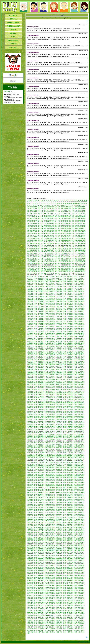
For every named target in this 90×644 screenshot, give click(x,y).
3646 (50, 551)
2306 (64, 411)
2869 (75, 469)
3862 (79, 572)
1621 (75, 340)
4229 (75, 610)
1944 (28, 375)
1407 (54, 318)
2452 (72, 426)
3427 (68, 527)
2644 (72, 446)
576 (76, 242)
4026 (35, 590)
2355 (68, 416)
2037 (75, 383)
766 (79, 257)
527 (56, 238)
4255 (54, 614)
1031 (83, 278)
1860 (72, 365)
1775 (54, 356)
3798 (79, 566)
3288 (28, 514)
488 (64, 235)
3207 (83, 504)
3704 (28, 557)
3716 (72, 557)
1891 (68, 368)
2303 (54, 411)
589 (53, 243)
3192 (28, 504)
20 (58, 200)
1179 (39, 295)
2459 (39, 428)
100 (38, 205)
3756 (43, 562)
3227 (39, 507)
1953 (61, 375)
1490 (64, 326)
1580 (43, 336)
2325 (75, 413)
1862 (79, 365)
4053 (75, 592)
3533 (46, 539)
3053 (46, 489)
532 (70, 238)
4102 (79, 597)
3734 (79, 559)
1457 (61, 323)
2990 (50, 483)
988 (53, 275)
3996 (43, 587)
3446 (79, 529)
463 (53, 233)
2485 (75, 429)
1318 (79, 308)
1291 (39, 307)
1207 (83, 297)
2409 (32, 423)
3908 (72, 577)
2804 (72, 463)
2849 (61, 468)
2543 (54, 436)
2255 (54, 406)
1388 (43, 316)
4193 (61, 607)
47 (52, 202)
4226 (64, 610)
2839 (83, 466)
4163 (68, 604)
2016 (57, 381)
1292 (43, 307)
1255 (83, 302)
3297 (61, 514)
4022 (79, 589)
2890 (35, 473)
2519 (83, 433)
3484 (43, 534)
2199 (83, 399)
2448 (57, 426)
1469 (46, 325)
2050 (64, 385)
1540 (72, 331)
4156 (43, 604)
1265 (61, 303)
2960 (57, 479)
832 (28, 263)
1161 (32, 293)
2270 (50, 408)
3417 (32, 527)
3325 (46, 517)
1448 (28, 323)
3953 (61, 582)
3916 (43, 579)
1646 (50, 343)
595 (70, 243)
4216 (28, 610)
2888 (28, 473)
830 (81, 262)
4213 (75, 609)
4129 (61, 600)
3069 (46, 491)
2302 (50, 411)
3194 (35, 504)
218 (73, 214)
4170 (35, 605)
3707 (39, 557)
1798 (79, 358)
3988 (72, 585)
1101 (46, 287)
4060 (43, 594)
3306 (35, 516)
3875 (68, 574)
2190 (50, 399)
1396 (72, 316)
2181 (75, 398)
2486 (79, 429)
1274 (35, 305)
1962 (35, 376)
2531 (68, 434)
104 (49, 205)
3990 (79, 585)
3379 (68, 522)
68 (33, 204)
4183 (83, 605)
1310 (50, 308)
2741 (75, 456)
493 (79, 235)
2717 (46, 454)
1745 (61, 353)
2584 (28, 441)
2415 (54, 423)
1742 (50, 353)
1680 (57, 346)
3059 (68, 489)
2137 (32, 395)
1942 (79, 373)
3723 (39, 559)
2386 (64, 419)
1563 (39, 335)
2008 (28, 381)
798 (50, 260)
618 (76, 245)
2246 (79, 404)
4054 (79, 592)
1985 (61, 378)
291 (42, 220)
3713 (61, 557)
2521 (32, 434)
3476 (72, 532)
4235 (39, 612)
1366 (79, 313)
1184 (57, 295)
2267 (39, 408)
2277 (75, 408)
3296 (57, 514)
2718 (50, 454)
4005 (75, 587)
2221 (46, 403)
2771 (68, 459)
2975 (54, 481)
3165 (46, 501)
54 (66, 202)
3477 (75, 532)
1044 (72, 280)
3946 (35, 582)
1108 (72, 287)
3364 (72, 521)
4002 (64, 587)
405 (67, 228)
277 (62, 218)
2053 (75, 385)
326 (81, 222)
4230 (79, 610)
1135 (54, 290)
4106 (35, 599)
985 (45, 275)
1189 (75, 295)
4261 (75, 614)
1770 (35, 356)
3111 (83, 494)
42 (42, 202)
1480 (28, 326)
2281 (32, 409)
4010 (35, 589)
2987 (39, 483)
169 (53, 210)
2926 (50, 476)
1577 (32, 336)
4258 (64, 614)
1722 (35, 351)
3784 (28, 566)
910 (70, 268)
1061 (75, 282)
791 (31, 260)
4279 (83, 615)
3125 (75, 496)
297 (59, 220)
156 (76, 209)
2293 (75, 409)
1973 (75, 376)
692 (48, 252)
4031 (54, 590)
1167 (54, 293)
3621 (75, 547)
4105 (32, 599)
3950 (50, 582)
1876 (72, 366)
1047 (83, 280)
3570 (64, 542)
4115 (68, 599)
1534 (50, 331)
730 (36, 255)
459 (42, 233)
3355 (39, 521)
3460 (72, 531)
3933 (46, 581)
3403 (39, 526)
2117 (75, 391)
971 (64, 273)
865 (62, 265)
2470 (79, 428)
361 (62, 225)
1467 (39, 325)
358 (53, 225)
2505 (32, 433)
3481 (32, 534)
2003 (68, 380)
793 (36, 260)
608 (48, 245)
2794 (35, 463)
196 (70, 212)
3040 (57, 488)
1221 (75, 298)
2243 (68, 404)
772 (36, 258)
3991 (83, 585)
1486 (50, 326)
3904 (57, 577)
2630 (79, 444)
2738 (64, 456)
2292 (72, 409)
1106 (64, 287)
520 (36, 238)
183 (34, 212)
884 (56, 267)
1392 (57, 316)
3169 (61, 501)
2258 (64, 406)
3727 (54, 559)
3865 (32, 574)
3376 (57, 522)
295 (53, 220)
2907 (39, 474)
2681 (32, 451)
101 (41, 205)
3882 (35, 576)
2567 (83, 438)
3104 (57, 494)
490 (70, 235)
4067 (68, 594)
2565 (75, 438)
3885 (46, 576)
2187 (39, 399)
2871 (83, 469)
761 (64, 257)
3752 (28, 562)
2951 (83, 478)
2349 (46, 416)
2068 (72, 386)
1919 (54, 371)
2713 (32, 454)
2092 (43, 390)
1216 (57, 298)
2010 (35, 381)
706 (28, 253)
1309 (46, 308)
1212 (43, 298)
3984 (57, 585)
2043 (39, 385)
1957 (75, 375)
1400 (28, 318)
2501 (75, 431)
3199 (54, 504)
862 (53, 265)
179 (81, 210)
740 (64, 255)
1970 (64, 376)
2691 (68, 451)
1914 (35, 371)
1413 (75, 318)
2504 (28, 433)
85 (68, 204)
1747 (68, 353)
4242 (64, 612)
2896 (57, 473)
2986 (35, 483)
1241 (32, 302)
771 (34, 258)
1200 (57, 297)
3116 (43, 496)
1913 (32, 371)
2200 (28, 401)
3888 (57, 576)
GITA (13, 37)
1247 (54, 302)
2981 (75, 481)
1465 (32, 325)
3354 (35, 521)
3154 (64, 499)
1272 (28, 305)
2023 (83, 381)
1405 (46, 318)
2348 (43, 416)
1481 (32, 326)
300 (67, 220)
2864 (57, 469)
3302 (79, 514)
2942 (50, 478)
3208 (28, 506)
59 (76, 202)
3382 (79, 522)
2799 (54, 463)
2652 (43, 448)
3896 (28, 577)
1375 (54, 315)
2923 (39, 476)
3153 (61, 499)
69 (35, 204)
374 (39, 227)
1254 (79, 302)
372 (34, 227)
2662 (79, 448)
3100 (43, 494)
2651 (39, 448)
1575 (83, 335)
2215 (83, 401)
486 (59, 235)
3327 (54, 517)
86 (70, 204)
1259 (39, 303)
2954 (35, 479)
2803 (68, 463)
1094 (79, 285)
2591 (54, 441)
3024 (57, 486)
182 (31, 212)
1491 (68, 326)
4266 (35, 615)
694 (53, 252)
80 (58, 204)
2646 (79, 446)
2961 (61, 479)
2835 (68, 466)
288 (34, 220)
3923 (68, 579)
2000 (57, 380)
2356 (72, 416)
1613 (46, 340)
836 (39, 263)
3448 (28, 531)
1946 (35, 375)
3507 (68, 536)
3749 (75, 561)
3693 (46, 556)
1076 (72, 283)
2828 (43, 466)
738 (59, 255)
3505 (61, 536)
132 (67, 207)
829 (79, 262)
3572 (72, 542)
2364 (43, 418)
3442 (64, 529)
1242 (35, 302)
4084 (72, 595)
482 (48, 235)
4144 (57, 602)
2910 (50, 474)
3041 (61, 488)
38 (33, 202)
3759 (54, 562)
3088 (57, 492)
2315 (39, 413)
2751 (54, 458)
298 (62, 220)
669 (42, 250)
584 (39, 243)
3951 (54, 582)
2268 (43, 408)
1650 (64, 343)
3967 (54, 584)
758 (56, 257)
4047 (54, 592)
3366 (79, 521)
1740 (43, 353)
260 (73, 217)
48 (54, 202)
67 (31, 204)
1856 (57, 365)
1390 (50, 316)
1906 (64, 370)
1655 (83, 343)
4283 (39, 617)
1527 (83, 330)
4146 (64, 602)
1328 (57, 310)
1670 (79, 345)
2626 (64, 444)
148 (53, 209)
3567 (54, 542)
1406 (50, 318)
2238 (50, 404)
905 (56, 268)
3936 (57, 581)
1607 (83, 338)
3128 (28, 497)
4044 (43, 592)
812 (31, 262)
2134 (79, 393)
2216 (28, 403)
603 (34, 245)
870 (76, 265)
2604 (43, 443)
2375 (83, 418)
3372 (43, 522)
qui (71, 18)
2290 (64, 409)
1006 (50, 277)
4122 (35, 600)
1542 (79, 331)
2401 (61, 421)
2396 (43, 421)
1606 (79, 338)
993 (67, 275)
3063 (83, 489)
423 (59, 230)
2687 (54, 451)
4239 (54, 612)
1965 (46, 376)
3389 (46, 524)
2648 (28, 448)
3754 (35, 562)
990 (59, 275)
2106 (35, 391)
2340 (72, 414)
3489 (61, 534)
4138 (35, 602)
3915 (39, 579)
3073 (61, 491)
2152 (28, 396)
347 (81, 223)
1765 (75, 355)
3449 (32, 531)
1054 (50, 282)
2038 (79, 383)
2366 (50, 418)
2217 (32, 403)
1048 (28, 282)
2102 (79, 390)
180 (84, 210)
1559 (83, 333)
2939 (39, 478)
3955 (68, 582)
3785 (32, 566)
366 (76, 225)
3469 (46, 532)
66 (29, 204)
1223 (83, 298)
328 (28, 223)
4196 (72, 607)
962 (39, 273)
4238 (50, 612)
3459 (68, 531)
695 (56, 252)
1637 (75, 341)
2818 (64, 464)
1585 (61, 336)
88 (74, 204)
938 (31, 272)
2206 (50, 401)
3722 (35, 559)
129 (59, 207)
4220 (43, 610)
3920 (57, 579)
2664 (28, 449)
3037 (46, 488)
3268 (72, 511)
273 (50, 218)
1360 (57, 313)
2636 (43, 446)
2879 (54, 471)
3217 (61, 506)
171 (59, 210)
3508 (72, 536)
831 (84, 262)
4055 (83, 592)
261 (76, 217)
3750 (79, 561)
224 (31, 215)
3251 (68, 509)
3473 (61, 532)
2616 (28, 444)
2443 (39, 426)
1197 (46, 297)
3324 (43, 517)
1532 (43, 331)
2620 (43, 444)
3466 (35, 532)
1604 (72, 338)
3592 (28, 546)
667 (36, 250)
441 (50, 232)
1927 (83, 371)
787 (79, 258)
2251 (39, 406)
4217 (32, 610)
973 (70, 273)
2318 (50, 413)
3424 (57, 527)
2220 (43, 403)
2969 (32, 481)
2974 (50, 481)
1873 (61, 366)
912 (76, 268)
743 (73, 255)
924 (50, 270)
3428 (72, 527)
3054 (50, 489)
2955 (39, 479)
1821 (46, 361)
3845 (75, 571)
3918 (50, 579)
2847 (54, 468)
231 (50, 215)
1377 (61, 315)
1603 (68, 338)
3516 (43, 537)
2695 (83, 451)
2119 (83, 391)
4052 (72, 592)
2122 (35, 393)
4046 (50, 592)
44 (46, 202)
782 (64, 258)
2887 (83, 471)
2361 (32, 418)
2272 (57, 408)
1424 (57, 320)
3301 (75, 514)
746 (81, 255)
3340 (43, 519)
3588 (72, 544)
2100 (72, 390)
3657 (32, 552)
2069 (75, 386)
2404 (72, 421)
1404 (43, 318)
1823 (54, 361)
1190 (79, 295)
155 (73, 209)
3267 (68, 511)
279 (67, 218)
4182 (79, 605)
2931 (68, 476)
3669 (75, 552)
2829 (46, 466)
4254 (50, 614)
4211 (68, 609)
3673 (32, 554)
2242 (64, 404)
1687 (83, 346)
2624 (57, 444)
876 (34, 267)
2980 (72, 481)
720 (67, 253)
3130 (35, 497)
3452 (43, 531)
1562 (35, 335)
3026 (64, 486)
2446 (50, 426)
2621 (46, 444)
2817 (61, 464)
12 (42, 200)
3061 (75, 489)
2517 (75, 433)
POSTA (13, 30)
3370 (35, 522)
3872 (57, 574)
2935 (83, 476)
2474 (35, 429)
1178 (35, 295)
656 (64, 248)
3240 (28, 509)
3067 (39, 491)
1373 (46, 315)
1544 (28, 333)
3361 (61, 521)
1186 (64, 295)
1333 (75, 310)
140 (31, 209)
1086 (50, 285)
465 (59, 233)
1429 (75, 320)
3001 (32, 484)
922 (45, 270)
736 (53, 255)
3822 (50, 569)
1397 (75, 316)
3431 (83, 527)
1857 (61, 365)
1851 (39, 365)
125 (48, 207)
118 (28, 207)
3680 (57, 554)
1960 (28, 376)
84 (66, 204)
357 (50, 225)
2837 (75, 466)
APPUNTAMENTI (13, 22)
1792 (57, 358)
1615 (54, 340)
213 (59, 214)
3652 (72, 551)
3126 (79, 496)
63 (84, 202)
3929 (32, 581)
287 (31, 220)
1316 (72, 308)
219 (76, 214)
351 (34, 225)
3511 (83, 536)
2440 (28, 426)
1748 (72, 353)
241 (79, 215)
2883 (68, 471)
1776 (57, 356)
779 (56, 258)
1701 (75, 348)
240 (76, 215)
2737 (61, 456)
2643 (68, 446)
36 (29, 202)
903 (50, 268)
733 (45, 255)
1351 (83, 311)
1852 (43, 365)
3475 (68, 532)
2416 (57, 423)
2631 (83, 444)
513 (76, 237)
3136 (57, 497)
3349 (75, 519)
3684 (72, 554)
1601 (61, 338)
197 (73, 212)
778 (53, 258)
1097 (32, 287)
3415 (83, 526)
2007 (83, 380)
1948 (43, 375)
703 (79, 252)
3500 (43, 536)
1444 (72, 321)
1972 (72, 376)
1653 (75, 343)
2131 (68, 393)
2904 (28, 474)
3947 (39, 582)
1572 (72, 335)
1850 (35, 365)
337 (53, 223)
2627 (68, 444)
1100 (43, 287)
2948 (72, 478)
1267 (68, 303)
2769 (61, 459)
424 (62, 230)
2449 (61, 426)
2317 (46, 413)
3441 (61, 529)
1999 (54, 380)
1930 (35, 373)
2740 (72, 456)
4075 (39, 595)
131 (64, 207)
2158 (50, 396)
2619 (39, 444)
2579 (68, 439)
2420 (72, 423)
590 (56, 243)
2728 (28, 456)
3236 (72, 507)
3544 (28, 541)
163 (36, 210)
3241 (32, 509)
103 (46, 205)
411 (84, 228)
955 (79, 272)
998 (81, 275)
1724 (43, 351)
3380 (72, 522)
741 (67, 255)
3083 (39, 492)
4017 (61, 589)
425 (64, 230)
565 (45, 242)
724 (79, 253)
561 (34, 242)
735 (50, 255)
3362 (64, 521)
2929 (61, 476)
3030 (79, 486)
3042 (64, 488)
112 (72, 205)
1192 (28, 297)
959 (31, 273)
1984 (57, 378)
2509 (46, 433)
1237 (75, 300)
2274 (64, 408)
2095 (54, 390)
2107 (39, 391)
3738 (35, 561)
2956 (43, 479)
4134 (79, 600)
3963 (39, 584)
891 (76, 267)
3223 (83, 506)
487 (62, 235)
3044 (72, 488)
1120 (57, 288)
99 (35, 205)
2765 (46, 459)
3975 (83, 584)
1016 (28, 278)
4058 (35, 594)
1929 (32, 373)
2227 (68, 403)
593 (64, 243)
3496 (28, 536)
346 (79, 223)
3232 (57, 507)
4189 (46, 607)
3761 (61, 562)
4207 (54, 609)
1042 (64, 280)
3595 (39, 546)
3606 (79, 546)
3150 (50, 499)
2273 (61, 408)
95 (27, 205)
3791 (54, 566)
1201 (61, 297)
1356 (43, 313)
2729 (32, 456)
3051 (39, 489)
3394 (64, 524)
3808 (57, 567)
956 (81, 272)
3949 (46, 582)
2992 (57, 483)
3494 (79, 534)
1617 (61, 340)
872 (81, 265)
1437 (46, 321)
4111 (54, 599)
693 (50, 252)
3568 (57, 542)
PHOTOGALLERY (13, 26)
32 (83, 200)
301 (70, 220)
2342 (79, 414)
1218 (64, 298)
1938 (64, 373)
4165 (75, 604)
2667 (39, 449)
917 (31, 270)
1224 (28, 300)
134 (73, 207)
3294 (50, 514)
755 (48, 257)
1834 (35, 363)
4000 (57, 587)
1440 (57, 321)
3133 (46, 497)
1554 (64, 333)
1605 (75, 338)
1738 (35, 353)
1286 (79, 305)
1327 (54, 310)
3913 (32, 579)
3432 (28, 529)
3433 (32, 529)
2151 (83, 395)
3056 (57, 489)
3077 (75, 491)
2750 (50, 458)
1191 (83, 295)
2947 (68, 478)
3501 (46, 536)
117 (86, 205)
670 (45, 250)
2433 (61, 424)
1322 (35, 310)
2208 (57, 401)
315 (50, 222)
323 (73, 222)
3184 (57, 502)
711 (42, 253)
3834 (35, 571)
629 (48, 247)
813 (34, 262)
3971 (68, 584)
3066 (35, 491)
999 (84, 275)
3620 (72, 547)
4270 (50, 615)
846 (67, 263)
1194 (35, 297)
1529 (32, 331)
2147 (68, 395)
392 (31, 228)
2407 (83, 421)
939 (34, 272)
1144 (28, 292)
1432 (28, 321)
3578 (35, 544)
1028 (72, 278)
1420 (43, 320)
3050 (35, 489)
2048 (57, 385)
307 (28, 222)
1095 (83, 285)
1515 (39, 330)
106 (55, 205)
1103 (54, 287)
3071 (54, 491)
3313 (61, 516)
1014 (79, 277)
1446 (79, 321)
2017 (61, 381)
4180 (72, 605)
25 (69, 200)
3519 (54, 537)
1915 (39, 371)
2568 (28, 439)
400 (53, 228)
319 (62, 222)
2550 (79, 436)
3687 (83, 554)
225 (34, 215)
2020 (72, 381)
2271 (54, 408)
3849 (32, 572)
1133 (46, 290)
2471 (83, 428)
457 (36, 233)
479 (39, 235)
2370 (64, 418)
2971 (39, 481)
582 (34, 243)
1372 (43, 315)
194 (64, 212)
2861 (46, 469)
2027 (39, 383)
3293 (46, 514)
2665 (32, 449)
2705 (61, 453)
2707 (68, 453)
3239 (83, 507)
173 (64, 210)
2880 (57, 471)
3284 (72, 512)
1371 (39, 315)
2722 (64, 454)
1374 (50, 315)
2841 (32, 468)
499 (36, 237)
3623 (83, 547)
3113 (32, 496)
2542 (50, 436)
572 (64, 242)
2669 (46, 449)
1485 (46, 326)
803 (64, 260)
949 (62, 272)
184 (36, 212)
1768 (28, 356)
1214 (50, 298)
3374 (50, 522)
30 (79, 200)
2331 (39, 414)
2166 (79, 396)
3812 (72, 567)
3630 (50, 549)
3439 (54, 529)
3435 (39, 529)
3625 (32, 549)
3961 (32, 584)
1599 (54, 338)
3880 (28, 576)
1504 (57, 328)
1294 (50, 307)
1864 (28, 366)
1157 (75, 292)
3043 (68, 488)
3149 (46, 499)
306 (84, 220)
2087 (83, 388)
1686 (79, 346)
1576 (28, 336)
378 (50, 227)
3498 (35, 536)
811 (28, 262)
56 (70, 202)
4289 (61, 617)
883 (53, 267)
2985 (32, 483)
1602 (64, 338)
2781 (46, 461)
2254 (50, 406)
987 (50, 275)
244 (28, 217)
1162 (35, 293)
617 (73, 245)
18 (54, 200)
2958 (50, 479)
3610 (35, 547)
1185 (61, 295)
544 (45, 240)
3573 (75, 542)
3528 (28, 539)
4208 (57, 609)
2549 (75, 436)
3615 (54, 547)
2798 (50, 463)
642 (84, 247)
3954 (64, 582)
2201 (32, 401)
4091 (39, 597)
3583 (54, 544)
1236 (72, 300)
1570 (64, 335)
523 (45, 238)
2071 (83, 386)
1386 (35, 316)
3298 (64, 514)
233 (56, 215)
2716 (43, 454)
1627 (39, 341)
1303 (83, 307)
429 (76, 230)
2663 (83, 448)
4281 (32, 617)
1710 (50, 350)
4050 (64, 592)
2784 (57, 461)
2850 (64, 468)
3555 (68, 541)
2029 (46, 383)
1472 (57, 325)
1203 (68, 297)
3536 (57, 539)
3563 (39, 542)
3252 (72, 509)
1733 (75, 351)
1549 (46, 333)
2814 (50, 464)
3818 (35, 569)
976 (79, 273)
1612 (43, 340)
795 (42, 260)
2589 (46, 441)
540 (34, 240)
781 (62, 258)
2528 (57, 434)
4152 (28, 604)
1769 (32, 356)
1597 (46, 338)
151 (62, 209)
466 (62, 233)
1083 (39, 285)
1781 (75, 356)
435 (34, 232)
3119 (54, 496)
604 (36, 245)
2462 (50, 428)
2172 (43, 398)
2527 (54, 434)
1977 (32, 378)
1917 (46, 371)
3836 (43, 571)
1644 (43, 343)
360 (59, 225)
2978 (64, 481)
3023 (54, 486)
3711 (54, 557)
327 (84, 222)
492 (76, 235)
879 (42, 267)
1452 (43, 323)
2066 (64, 386)
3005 (46, 484)
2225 (61, 403)
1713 (61, 350)
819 (50, 262)
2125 (46, 393)
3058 (64, 489)
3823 (54, 569)
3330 (64, 517)
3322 (35, 517)
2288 (57, 409)
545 (48, 240)
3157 (75, 499)
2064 (57, 386)
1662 (50, 345)
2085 (75, 388)
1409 (61, 318)
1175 (83, 293)
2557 (46, 438)
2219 (39, 403)
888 (67, 267)
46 (50, 202)
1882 (35, 368)
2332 (43, 414)
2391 (83, 419)
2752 (57, 458)
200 (81, 212)
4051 (68, 592)
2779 (39, 461)
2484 (72, 429)
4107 (39, 599)
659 (73, 248)
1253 (75, 302)
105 (52, 205)
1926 (79, 371)
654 (59, 248)
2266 (35, 408)
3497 (32, 536)
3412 (72, 526)
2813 (46, 464)
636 (67, 247)
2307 (68, 411)
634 (62, 247)
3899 (39, 577)
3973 (75, 584)
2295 (83, 409)
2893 (46, 473)
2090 (35, 390)
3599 (54, 546)
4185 (32, 607)
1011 (68, 277)
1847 (83, 363)
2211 (68, 401)
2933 (75, 476)
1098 (35, 287)
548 (56, 240)
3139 (68, 497)
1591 (83, 336)
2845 (46, 468)
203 (31, 214)
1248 (57, 302)
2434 (64, 424)
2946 (64, 478)
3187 (68, 502)
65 (27, 204)
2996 (72, 483)
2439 (83, 424)
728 (31, 255)
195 (67, 212)
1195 (39, 297)
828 (76, 262)
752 (39, 257)
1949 (46, 375)
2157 (46, 396)
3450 (35, 531)
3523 (68, 537)
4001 (61, 587)
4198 (79, 607)
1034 (35, 280)
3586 (64, 544)
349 (28, 225)
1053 (46, 282)
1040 (57, 280)
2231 (83, 403)
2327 (83, 413)
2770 (64, 459)
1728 (57, 351)
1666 (64, 345)
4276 (72, 615)
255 (59, 217)
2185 (32, 399)
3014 (79, 484)
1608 (28, 340)
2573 (46, 439)
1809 (61, 360)
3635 (68, 549)
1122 (64, 288)
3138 (64, 497)
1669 (75, 345)
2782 (50, 461)
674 (56, 250)
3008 (57, 484)
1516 (43, 330)
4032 (57, 590)
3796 (72, 566)
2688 (57, 451)
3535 (54, 539)
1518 (50, 330)
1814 (79, 360)
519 (34, 238)
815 (39, 262)
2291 (68, 409)
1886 (50, 368)
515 (81, 237)
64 (86, 202)
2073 (32, 388)
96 (29, 205)
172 (62, 210)
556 (79, 240)
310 (36, 222)
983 (39, 275)
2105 (32, 391)
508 (62, 237)
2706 (64, 453)
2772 (72, 459)
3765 (75, 562)
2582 (79, 439)
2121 (32, 393)
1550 (50, 333)
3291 (39, 514)
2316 (43, 413)
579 (84, 242)
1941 (75, 373)
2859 (39, 469)
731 (39, 255)
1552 (57, 333)
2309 (75, 411)
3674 (35, 554)
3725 (46, 559)
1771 (39, 356)
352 (36, 225)
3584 (57, 544)
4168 (28, 605)
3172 (72, 501)
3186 (64, 502)
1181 (46, 295)
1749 (75, 353)
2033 (61, 383)
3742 (50, 561)
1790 (50, 358)
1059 (68, 282)
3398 (79, 524)
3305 (32, 516)
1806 (50, 360)
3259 (39, 511)
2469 (75, 428)
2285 (46, 409)
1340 (43, 311)
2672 (57, 449)
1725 (46, 351)
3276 (43, 512)
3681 (61, 554)
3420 (43, 527)
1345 (61, 311)
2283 (39, 409)
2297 (32, 411)
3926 (79, 579)
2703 (54, 453)
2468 (72, 428)
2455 (83, 426)
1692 (43, 348)
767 (81, 257)
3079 (83, 491)
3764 (72, 562)
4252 (43, 614)
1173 (75, 293)
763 (70, 257)
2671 (54, 449)
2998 (79, 483)
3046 (79, 488)
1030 (79, 278)
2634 (35, 446)
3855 (54, 572)
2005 (75, 380)
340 (62, 223)
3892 (72, 576)
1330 (64, 310)
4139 (39, 602)
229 (45, 215)
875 (31, 267)
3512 (28, 537)
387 (76, 227)
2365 (46, 418)
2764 (43, 459)
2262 (79, 406)
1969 (61, 376)
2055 (83, 385)
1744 (57, 353)
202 (28, 214)
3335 (83, 517)
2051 (68, 385)
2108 (43, 391)
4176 (57, 605)
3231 (54, 507)
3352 (28, 521)
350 (31, 225)
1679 (54, 346)
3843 (68, 571)
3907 (68, 577)
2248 (28, 406)
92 (82, 204)
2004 (72, 380)
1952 (57, 375)
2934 (79, 476)
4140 (43, 602)
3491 (68, 534)
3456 (57, 531)
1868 (43, 366)
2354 (64, 416)
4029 (46, 590)
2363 (39, 418)
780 (59, 258)
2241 (61, 404)
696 (59, 252)
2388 (72, 419)
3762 (64, 562)
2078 (50, 388)
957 (84, 272)
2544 (57, 436)
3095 (83, 492)
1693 (46, 348)
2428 (43, 424)
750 (34, 257)
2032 (57, 383)
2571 (39, 439)
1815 (83, 360)
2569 (32, 439)
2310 (79, 411)
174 (67, 210)
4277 (75, 615)
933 (76, 270)
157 (79, 209)
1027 (68, 278)
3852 (43, 572)
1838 (50, 363)
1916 (43, 371)
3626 (35, 549)
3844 (72, 571)
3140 (72, 497)
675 (59, 250)
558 (84, 240)
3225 (32, 507)
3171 (68, 501)
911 (73, 268)
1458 (64, 323)
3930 (35, 581)
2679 (83, 449)
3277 (46, 512)
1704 (28, 350)
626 (39, 247)
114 (77, 205)
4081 (61, 595)
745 (79, 255)
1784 (28, 358)
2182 (79, 398)
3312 (57, 516)
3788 (43, 566)
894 (84, 267)
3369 (32, 522)
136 (79, 207)
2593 (61, 441)
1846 (79, 363)
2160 (57, 396)
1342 (50, 311)
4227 (68, 610)
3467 (39, 532)
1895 (83, 368)
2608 (57, 443)
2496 (57, 431)
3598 (50, 546)
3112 (28, 496)
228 (42, 215)
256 (62, 217)
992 (64, 275)
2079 (54, 388)
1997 (46, 380)
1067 (39, 283)
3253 (75, 509)
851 (81, 263)
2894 (50, 473)
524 (48, 238)
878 (39, 267)
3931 (39, 581)
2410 (35, 423)
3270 (79, 511)
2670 (50, 449)
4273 (61, 615)
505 (53, 237)
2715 (39, 454)
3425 (61, 527)
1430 (79, 320)
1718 (79, 350)
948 (59, 272)
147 (50, 209)
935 (81, 270)
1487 (54, 326)
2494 (50, 431)
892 (79, 267)
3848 (28, 572)
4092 (43, 597)
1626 (35, 341)
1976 (28, 378)
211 (53, 214)
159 (84, 209)
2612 (72, 443)
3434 (35, 529)
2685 (46, 451)
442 (53, 232)
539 (31, 240)
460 (45, 233)
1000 (28, 277)
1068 (43, 283)
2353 (61, 416)
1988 (72, 378)
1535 (54, 331)
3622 (79, 547)
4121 (32, 600)
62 (82, 202)
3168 (57, 501)
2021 (75, 381)
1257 (32, 303)
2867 (68, 469)
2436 (72, 424)
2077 (46, 388)
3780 (72, 564)
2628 (72, 444)
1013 (75, 277)
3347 (68, 519)
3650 (64, 551)
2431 (54, 424)
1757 (46, 355)
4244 (72, 612)
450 (76, 232)
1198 (50, 297)
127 (53, 207)
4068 (72, 594)
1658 (35, 345)
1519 (54, 330)
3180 (43, 502)
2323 (68, 413)
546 (50, 240)
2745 (32, 458)
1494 (79, 326)
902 (48, 268)
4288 (57, 617)
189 (50, 212)
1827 (68, 361)
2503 (83, 431)
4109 (46, 599)
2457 (32, 428)
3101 (46, 494)
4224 (57, 610)
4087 (83, 595)
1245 (46, 302)
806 (73, 260)
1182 (50, 295)
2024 (28, 383)
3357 (46, 521)
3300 (72, 514)
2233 (32, 404)
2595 (68, 441)
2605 (46, 443)
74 (46, 204)
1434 (35, 321)
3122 (64, 496)
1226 (35, 300)
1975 (83, 376)
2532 (72, 434)
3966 (50, 584)
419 (48, 230)
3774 (50, 564)
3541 (75, 539)
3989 (75, 585)
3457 (61, 531)
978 (84, 273)
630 (50, 247)
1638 (79, 341)
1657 (32, 345)
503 (48, 237)
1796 (72, 358)
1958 (79, 375)
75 (48, 204)
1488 (57, 326)
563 (39, 242)
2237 (46, 404)
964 (45, 273)
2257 (61, 406)
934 (79, 270)
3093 (75, 492)
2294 (79, 409)
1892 (72, 368)
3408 (57, 526)
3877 (75, 574)
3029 (75, 486)
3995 (39, 587)
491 (73, 235)
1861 (75, 365)
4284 (43, 617)
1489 (61, 326)
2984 (28, 483)
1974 (79, 376)
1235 (68, 300)
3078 (79, 491)
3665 (61, 552)
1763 (68, 355)
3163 (39, 501)
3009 (61, 484)
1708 (43, 350)
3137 (61, 497)
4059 (39, 594)
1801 (32, 360)
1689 (32, 348)
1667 (68, 345)
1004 (43, 277)
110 (66, 205)
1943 (83, 373)
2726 (79, 454)
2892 (43, 473)
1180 (43, 295)
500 (39, 237)
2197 (75, 399)
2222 (50, 403)
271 (45, 218)
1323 (39, 310)
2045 (46, 385)
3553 (61, 541)
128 (56, 207)
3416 (28, 527)
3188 (72, 502)
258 (67, 217)
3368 (28, 522)
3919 (54, 579)
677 (64, 250)
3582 (50, 544)
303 (76, 220)
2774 (79, 459)
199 (79, 212)
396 (42, 228)
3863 (83, 572)
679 (70, 250)
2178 (64, 398)
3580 (43, 544)
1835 (39, 363)
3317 (75, 516)
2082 (64, 388)
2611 (68, 443)
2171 (39, 398)
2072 (28, 388)
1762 (64, 355)
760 (62, 257)
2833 (61, 466)
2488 (28, 431)
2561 (61, 438)
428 (73, 230)
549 (59, 240)
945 (50, 272)
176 (73, 210)
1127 (83, 288)
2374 (79, 418)
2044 (43, 385)
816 (42, 262)
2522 (35, 434)
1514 (35, 330)
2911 (54, 474)
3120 (57, 496)
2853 (75, 468)
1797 (75, 358)
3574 (79, 542)
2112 (57, 391)
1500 (43, 328)
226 (36, 215)
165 (42, 210)
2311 (83, 411)
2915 (68, 474)
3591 (83, 544)
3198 (50, 504)
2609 (61, 443)
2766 (50, 459)
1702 (79, 348)
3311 (54, 516)
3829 (75, 569)
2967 (83, 479)
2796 (43, 463)
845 (64, 263)
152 (64, 209)
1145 (32, 292)
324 (76, 222)
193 (62, 212)
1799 (83, 358)
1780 (72, 356)
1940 (72, 373)
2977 (61, 481)
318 (59, 222)
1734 (79, 351)
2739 (68, 456)
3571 (68, 542)
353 (39, 225)
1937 (61, 373)
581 (31, 243)
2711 (83, 453)
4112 (57, 599)
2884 (72, 471)
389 (81, 227)
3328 (57, 517)
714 (50, 253)
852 (84, 263)
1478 (79, 325)
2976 (57, 481)
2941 (46, 478)
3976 (28, 585)
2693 (75, 451)
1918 (50, 371)
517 (28, 238)
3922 (64, 579)
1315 (68, 308)
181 (28, 212)
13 (44, 200)
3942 (79, 581)
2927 (54, 476)
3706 (35, 557)
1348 (72, 311)
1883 (39, 368)
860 (48, 265)
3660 (43, 552)
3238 (79, 507)
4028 (43, 590)
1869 (46, 366)
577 (79, 242)
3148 (43, 499)
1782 (79, 356)
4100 (72, 597)
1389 (46, 316)
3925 (75, 579)
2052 (72, 385)
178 (79, 210)
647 (39, 248)
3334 (79, 517)
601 (28, 245)
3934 (50, 581)
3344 (57, 519)
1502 (50, 328)
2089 (32, 390)
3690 (35, 556)
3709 (46, 557)
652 (53, 248)
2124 (43, 393)
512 (73, 237)
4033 (61, 590)
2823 (83, 464)
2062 (50, 386)
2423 (83, 423)
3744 (57, 561)
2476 (43, 429)
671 (48, 250)
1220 (72, 298)
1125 (75, 288)
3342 (50, 519)
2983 (83, 481)
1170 (64, 293)
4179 (68, 605)
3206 (79, 504)
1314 (64, 308)
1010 (64, 277)
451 (79, 232)
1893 (75, 368)
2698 (35, 453)
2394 (35, 421)
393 (34, 228)
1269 (75, 303)
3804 (43, 567)
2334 (50, 414)
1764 (72, 355)
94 (86, 204)
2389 (75, 419)
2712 (28, 454)
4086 (79, 595)
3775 (54, 564)
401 (56, 228)
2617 (32, 444)
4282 (35, 617)
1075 (68, 283)
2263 (83, 406)
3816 (28, 569)
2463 (54, 428)
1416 (28, 320)
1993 (32, 380)
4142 (50, 602)
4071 (83, 594)
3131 (39, 497)
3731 (68, 559)
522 (42, 238)
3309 (46, 516)
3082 (35, 492)
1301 (75, 307)
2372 (72, 418)
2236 (43, 404)
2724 (72, 454)
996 (76, 275)
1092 (72, 285)
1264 (57, 303)
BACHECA (13, 15)
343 (70, 223)
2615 (83, 443)
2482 (64, 429)
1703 (83, 348)
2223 (54, 403)
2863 (54, 469)
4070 (79, 594)
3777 (61, 564)
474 (84, 233)
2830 (50, 466)
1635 (68, 341)
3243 (39, 509)
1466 (35, 325)
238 (70, 215)
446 (64, 232)
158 (81, 209)
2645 (75, 446)
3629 (46, 549)
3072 (57, 491)
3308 (43, 516)
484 (53, 235)
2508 (43, 433)
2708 (72, 453)
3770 (35, 564)
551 (64, 240)
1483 (39, 326)
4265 (32, 615)
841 (53, 263)
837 (42, 263)
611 (56, 245)
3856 (57, 572)
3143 (83, 497)
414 (34, 230)
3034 (35, 488)
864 (59, 265)
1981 (46, 378)
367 (79, 225)
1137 (61, 290)
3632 (57, 549)
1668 (72, 345)
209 (48, 214)
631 (53, 247)
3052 (43, 489)
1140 (72, 290)
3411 (68, 526)
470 (73, 233)
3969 (61, 584)
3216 (57, 506)
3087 (54, 492)
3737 (32, 561)
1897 (32, 370)
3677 (46, 554)
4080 (57, 595)
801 (59, 260)
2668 (43, 449)
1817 (32, 361)
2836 (72, 466)
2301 (46, 411)
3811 (68, 567)
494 (81, 235)
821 (56, 262)
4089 (32, 597)
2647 (83, 446)
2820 (72, 464)
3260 (43, 511)
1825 (61, 361)
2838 (79, 466)
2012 (43, 381)
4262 (79, 614)
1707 (39, 350)
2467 (68, 428)
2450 (64, 426)
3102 (50, 494)
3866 (35, 574)
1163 (39, 293)
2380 (43, 419)
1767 (83, 355)
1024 (57, 278)
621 (84, 245)
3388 (43, 524)
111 (69, 205)
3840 (57, 571)
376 (45, 227)
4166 (79, 604)
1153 (61, 292)
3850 (35, 572)
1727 (54, 351)
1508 (72, 328)
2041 (32, 385)
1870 (50, 366)
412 (28, 230)
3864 (28, 574)
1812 (72, 360)
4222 (50, 610)
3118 (50, 496)
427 (70, 230)
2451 (68, 426)
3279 (54, 512)
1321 (32, 310)
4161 (61, 604)
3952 (57, 582)
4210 (64, 609)
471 (76, 233)
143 (39, 209)
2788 (72, 461)
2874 (35, 471)
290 (39, 220)
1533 (46, 331)
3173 (75, 501)
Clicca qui (7, 91)
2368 (57, 418)
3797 (75, 566)
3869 (46, 574)
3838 (50, 571)
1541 (75, 331)
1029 (75, 278)
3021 (46, 486)
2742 (79, 456)
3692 (43, 556)
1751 (83, 353)
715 (53, 253)
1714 (64, 350)
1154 (64, 292)
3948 (43, 582)
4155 (39, 604)
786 (76, 258)
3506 (64, 536)
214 (62, 214)
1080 (28, 285)
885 (59, 267)
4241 (61, 612)
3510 (79, 536)
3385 (32, 524)
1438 (50, 321)
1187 (68, 295)
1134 (50, 290)
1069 (46, 283)
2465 (61, 428)
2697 (32, 453)
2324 (72, 413)
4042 (35, 592)
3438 (50, 529)
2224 (57, 403)
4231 (83, 610)
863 (56, 265)
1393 (61, 316)
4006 (79, 587)
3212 (43, 506)
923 (48, 270)
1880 (28, 368)
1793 (61, 358)
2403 (68, 421)
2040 (28, 385)
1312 (57, 308)
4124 (43, 600)
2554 (35, 438)
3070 (50, 491)
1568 (57, 335)
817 (45, 262)
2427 (39, 424)
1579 (39, 336)
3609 (32, 547)
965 (48, 273)
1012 (72, 277)
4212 (72, 609)
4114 (64, 599)
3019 (39, 486)
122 (39, 207)
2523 (39, 434)
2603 (39, 443)
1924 (72, 371)
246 (34, 217)
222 (84, 214)
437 (39, 232)
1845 (75, 363)
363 (67, 225)
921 (42, 270)
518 (31, 238)
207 (42, 214)
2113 (61, 391)
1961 (32, 376)
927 (59, 270)
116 (83, 205)
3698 (64, 556)
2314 (35, 413)
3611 (39, 547)
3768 (28, 564)
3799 (83, 566)
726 (84, 253)
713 (48, 253)
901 (45, 268)
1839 (54, 363)
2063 (54, 386)
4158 (50, 604)
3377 (61, 522)
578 (81, 242)
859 (45, 265)
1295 (54, 307)
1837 (46, 363)
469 (70, 233)
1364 (72, 313)
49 (56, 202)
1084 (43, 285)
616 (70, 245)
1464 (28, 325)
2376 (28, 419)
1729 (61, 351)
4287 (54, 617)
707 (31, 253)
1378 (64, 315)
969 (59, 273)
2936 (28, 478)
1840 (57, 363)
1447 (83, 321)
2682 (35, 451)
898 (36, 268)
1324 (43, 310)
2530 (64, 434)
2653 (46, 448)
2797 (46, 463)
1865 (32, 366)
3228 (43, 507)
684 (84, 250)
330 (34, 223)
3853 (46, 572)
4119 (83, 599)
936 (84, 270)
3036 (43, 488)
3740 (43, 561)
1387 (39, 316)
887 (64, 267)
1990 (79, 378)
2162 (64, 396)
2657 (61, 448)
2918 (79, 474)
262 (79, 217)
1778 (64, 356)
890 (73, 267)
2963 (68, 479)
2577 (61, 439)
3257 (32, 511)
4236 (43, 612)
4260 (72, 614)
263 (81, 217)
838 (45, 263)
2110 (50, 391)
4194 (64, 607)
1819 (39, 361)
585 (42, 243)
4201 (32, 609)
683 (81, 250)
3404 (43, 526)
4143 (54, 602)
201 (84, 212)
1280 (57, 305)
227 (39, 215)
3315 (68, 516)
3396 (72, 524)
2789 (75, 461)
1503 (54, 328)
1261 (46, 303)
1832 (28, 363)
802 (62, 260)
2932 (72, 476)
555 (76, 240)
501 (42, 237)
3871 (54, 574)
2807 (83, 463)
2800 (57, 463)
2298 (35, 411)
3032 (28, 488)
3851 (39, 572)
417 (42, 230)
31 (81, 200)
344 (73, 223)
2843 (39, 468)
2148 (72, 395)
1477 (75, 325)
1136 (57, 290)
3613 (46, 547)
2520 (28, 434)
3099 (39, 494)
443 (56, 232)
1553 (61, 333)
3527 (83, 537)
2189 (46, 399)
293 (48, 220)
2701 (46, 453)
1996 (43, 380)
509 (64, 237)
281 (73, 218)
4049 (61, 592)
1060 (72, 282)
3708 (43, 557)
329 (31, 223)
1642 (35, 343)
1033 (32, 280)
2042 (35, 385)
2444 (43, 426)
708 (34, 253)
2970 (35, 481)
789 (84, 258)
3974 (79, 584)
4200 (28, 609)
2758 (79, 458)
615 (67, 245)
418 (45, 230)
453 (84, 232)
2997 (75, 483)
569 (56, 242)
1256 (28, 303)
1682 (64, 346)
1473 (61, 325)
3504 (57, 536)
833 (31, 263)
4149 (75, 602)
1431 (83, 320)
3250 (64, 509)
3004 (43, 484)
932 (73, 270)
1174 (79, 293)
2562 (64, 438)
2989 (46, 483)
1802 (35, 360)
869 (73, 265)
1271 (83, 303)
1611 (39, 340)
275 (56, 218)
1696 (57, 348)
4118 (79, 599)
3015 (83, 484)
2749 (46, 458)
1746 (64, 353)
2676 (72, 449)
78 (54, 204)
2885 (75, 471)
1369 (32, 315)
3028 (72, 486)
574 (70, 242)
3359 (54, 521)
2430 (50, 424)
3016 (28, 486)
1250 (64, 302)
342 (67, 223)
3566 (50, 542)
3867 (39, 574)
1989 (75, 378)
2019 (68, 381)
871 (79, 265)
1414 (79, 318)
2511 (54, 433)
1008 (57, 277)
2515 (68, 433)
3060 (72, 489)
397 (45, 228)
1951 (54, 375)
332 (39, 223)
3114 (35, 496)
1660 (43, 345)
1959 (83, 375)
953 (73, 272)
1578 (35, 336)
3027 (68, 486)
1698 (64, 348)
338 (56, 223)
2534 (79, 434)
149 (56, 209)
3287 (83, 512)
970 (62, 273)
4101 (75, 597)
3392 (57, 524)
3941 (75, 581)
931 (70, 270)
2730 (35, 456)
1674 (35, 346)
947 (56, 272)
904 (53, 268)
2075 (39, 388)
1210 (35, 298)
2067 (68, 386)
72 (42, 204)
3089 (61, 492)
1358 (50, 313)
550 (62, 240)
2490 (35, 431)
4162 (64, 604)
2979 (68, 481)
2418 (64, 423)
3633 (61, 549)
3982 (50, 585)
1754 (35, 355)
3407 (54, 526)
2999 (83, 483)
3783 (83, 564)
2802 (64, 463)
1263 (54, 303)
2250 (35, 406)
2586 (35, 441)
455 (31, 233)
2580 (72, 439)
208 (45, 214)
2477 (46, 429)
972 (67, 273)
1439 (54, 321)
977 (81, 273)
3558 (79, 541)
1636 (72, 341)
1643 (39, 343)
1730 (64, 351)
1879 (83, 366)
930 (67, 270)
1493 (75, 326)
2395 (39, 421)
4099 (68, 597)
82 (62, 204)
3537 (61, 539)
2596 (72, 441)
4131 (68, 600)
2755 (68, 458)
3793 (61, 566)
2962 (64, 479)
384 (67, 227)
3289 (32, 514)
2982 (79, 481)
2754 (64, 458)
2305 (61, 411)
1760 (57, 355)
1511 (83, 328)
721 (70, 253)
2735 (54, 456)
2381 (46, 419)
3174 (79, 501)
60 (78, 202)
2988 (43, 483)
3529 (32, 539)
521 (39, 238)
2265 (32, 408)
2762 (35, 459)
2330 (35, 414)
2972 (43, 481)
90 (78, 204)
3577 (32, 544)
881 (48, 267)
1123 (68, 288)
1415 (83, 318)
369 (84, 225)
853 (28, 265)
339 (59, 223)
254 (56, 217)
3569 (61, 542)
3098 (35, 494)
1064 (28, 283)
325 (79, 222)
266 (31, 218)
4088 (28, 597)
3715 (68, 557)
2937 (32, 478)
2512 (57, 433)
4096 (57, 597)
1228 (43, 300)
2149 (75, 395)
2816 (57, 464)
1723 (39, 351)
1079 (83, 283)
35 (27, 202)
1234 (64, 300)
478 (36, 235)
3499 (39, 536)
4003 (68, 587)
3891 (68, 576)
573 (67, 242)
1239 (83, 300)
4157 (46, 604)
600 (84, 243)
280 (70, 218)
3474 (64, 532)
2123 (39, 393)
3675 (39, 554)
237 (67, 215)
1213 (46, 298)
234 (59, 215)
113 (75, 205)
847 (70, 263)
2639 (54, 446)
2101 (75, 390)
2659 (68, 448)
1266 (64, 303)
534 (76, 238)
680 (73, 250)
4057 (32, 594)
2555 (39, 438)
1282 (64, 305)
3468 (43, 532)
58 (74, 202)
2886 (79, 471)
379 (53, 227)
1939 (68, 373)
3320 (28, 517)
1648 (57, 343)
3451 (39, 531)
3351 (83, 519)
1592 (28, 338)
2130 (64, 393)
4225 (61, 610)
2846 (50, 468)
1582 (50, 336)
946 (53, 272)
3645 (46, 551)
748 (28, 257)
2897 (61, 473)
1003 (39, 277)
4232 (28, 612)
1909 (75, 370)
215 (64, 214)
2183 (83, 398)
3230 (50, 507)
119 (31, 207)
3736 (28, 561)
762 (67, 257)
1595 (39, 338)
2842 (35, 468)
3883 (39, 576)
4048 (57, 592)
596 (73, 243)
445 (62, 232)
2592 (57, 441)
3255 (83, 509)
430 (79, 230)
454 (28, 233)
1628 (43, 341)
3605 (75, 546)
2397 (46, 421)
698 (64, 252)
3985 (61, 585)
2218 (35, 403)
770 (31, 258)
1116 (43, 288)
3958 (79, 582)
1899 (39, 370)
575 (73, 242)
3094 (79, 492)
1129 (32, 290)
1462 (79, 323)
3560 (28, 542)
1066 (35, 283)
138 (84, 207)
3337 (32, 519)
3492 (72, 534)
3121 (61, 496)
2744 (28, 458)
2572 (43, 439)
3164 (43, 501)
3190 (79, 502)
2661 (75, 448)
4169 (32, 605)
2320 (57, 413)
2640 (57, 446)
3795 (68, 566)
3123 (68, 496)
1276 (43, 305)
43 (44, 202)
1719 (83, 350)
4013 (46, 589)
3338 (35, 519)
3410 (64, 526)
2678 (79, 449)
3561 (32, 542)
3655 (83, 551)
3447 (83, 529)
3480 (28, 534)
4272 (57, 615)
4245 (75, 612)
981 (34, 275)
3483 (39, 534)
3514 (35, 537)
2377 (32, 419)
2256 (57, 406)
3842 (64, 571)
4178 (64, 605)
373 (36, 227)
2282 (35, 409)
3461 (75, 531)
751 (36, 257)
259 (70, 217)
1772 (43, 356)
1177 (32, 295)
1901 (46, 370)
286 (28, 220)
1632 (57, 341)
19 (56, 200)
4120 (28, 600)
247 (36, 217)
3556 (72, 541)
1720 (28, 351)
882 (50, 267)
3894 (79, 576)
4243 (68, 612)
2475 (39, 429)
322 (70, 222)
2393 (32, 421)
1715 (68, 350)
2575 (54, 439)
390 (84, 227)
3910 (79, 577)
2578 (64, 439)
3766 (79, 562)
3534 (50, 539)
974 (73, 273)
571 (62, 242)
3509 (75, 536)
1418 (35, 320)
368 (81, 225)
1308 (43, 308)
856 (36, 265)
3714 (64, 557)
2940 (43, 478)
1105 (61, 287)
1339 (39, 311)
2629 (75, 444)
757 (53, 257)
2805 (75, 463)
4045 (46, 592)
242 (81, 215)
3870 (50, 574)
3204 (72, 504)
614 (64, 245)
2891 (39, 473)
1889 (61, 368)
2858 (35, 469)
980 (31, 275)
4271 (54, 615)
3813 (75, 567)
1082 (35, 285)
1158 (79, 292)
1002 (35, 277)
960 (34, 273)
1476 (72, 325)
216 (67, 214)
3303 (83, 514)
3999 (54, 587)
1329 (61, 310)
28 (75, 200)
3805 (46, 567)
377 (48, 227)
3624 (28, 549)
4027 (39, 590)
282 (76, 218)
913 (79, 268)
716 (56, 253)
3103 (54, 494)
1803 (39, 360)
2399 (54, 421)
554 (73, 240)
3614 (50, 547)
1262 (50, 303)
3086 (50, 492)
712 (45, 253)
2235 (39, 404)
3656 (28, 552)
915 (84, 268)
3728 (57, 559)
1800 (28, 360)
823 (62, 262)
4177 (61, 605)
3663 (54, 552)
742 (70, 255)
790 (28, 260)
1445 (75, 321)
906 (59, 268)
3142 (79, 497)
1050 (35, 282)
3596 (43, 546)
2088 (28, 390)
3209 (32, 506)
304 (79, 220)
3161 (32, 501)
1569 (61, 335)
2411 (39, 423)
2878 (50, 471)
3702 (79, 556)
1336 (28, 311)
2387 (68, 419)
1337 (32, 311)
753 (42, 257)
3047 (83, 488)
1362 (64, 313)
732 (42, 255)
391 (28, 228)
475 (28, 235)
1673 (32, 346)
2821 (75, 464)
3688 (28, 556)
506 (56, 237)
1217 (61, 298)
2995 (68, 483)
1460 (72, 323)
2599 (83, 441)
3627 (39, 549)
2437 (75, 424)
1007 (54, 277)
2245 (75, 404)
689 (39, 252)
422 (56, 230)
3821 (46, 569)
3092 (72, 492)
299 (64, 220)
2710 (79, 453)
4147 (68, 602)
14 (46, 200)
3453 (46, 531)
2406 (79, 421)
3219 (68, 506)
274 (53, 218)
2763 (39, 459)
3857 (61, 572)
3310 (50, 516)
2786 (64, 461)
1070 (50, 283)
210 (50, 214)
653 (56, 248)
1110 (79, 287)
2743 (83, 456)
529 (62, 238)
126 (50, 207)
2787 (68, 461)
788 (81, 258)
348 (84, 223)
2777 (32, 461)
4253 (46, 614)
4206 (50, 609)
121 (36, 207)
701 (73, 252)
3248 (57, 509)
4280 (28, 617)
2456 (28, 428)
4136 (28, 602)
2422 (79, 423)
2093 (46, 390)
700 (70, 252)
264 (84, 217)
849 (76, 263)
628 (45, 247)
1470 (50, 325)
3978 (35, 585)
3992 (28, 587)
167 (48, 210)
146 (48, 209)
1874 (64, 366)
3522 (64, 537)
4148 (72, 602)
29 (77, 200)
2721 (61, 454)
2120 (28, 393)
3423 (54, 527)
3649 (61, 551)
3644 (43, 551)
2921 (32, 476)
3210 (35, 506)
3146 (35, 499)
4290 (64, 617)
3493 (75, 534)
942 (42, 272)
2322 (64, 413)
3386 (35, 524)
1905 (61, 370)
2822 (79, 464)
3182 (50, 502)
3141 (75, 497)
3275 (39, 512)
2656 (57, 448)
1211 (39, 298)
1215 (54, 298)
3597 (46, 546)
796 (45, 260)
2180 (72, 398)
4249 (32, 614)
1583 (54, 336)
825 (67, 262)
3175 (83, 501)
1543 (83, 331)
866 (64, 265)
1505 (61, 328)
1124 (72, 288)
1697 (61, 348)
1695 (54, 348)
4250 (35, 614)
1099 (39, 287)
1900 (43, 370)
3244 (43, 509)
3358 (50, 521)
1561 (32, 335)
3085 (46, 492)
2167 (83, 396)
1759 (54, 355)
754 (45, 257)
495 (84, 235)
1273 (32, 305)
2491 (39, 431)
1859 (68, 365)
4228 (72, 610)
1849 (32, 365)
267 (34, 218)
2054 (79, 385)
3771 (39, 564)
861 (50, 265)
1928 (28, 373)
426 (67, 230)
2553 (32, 438)
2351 (54, 416)
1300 (72, 307)
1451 (39, 323)
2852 (72, 468)
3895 (83, 576)
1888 (57, 368)
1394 (64, 316)
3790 (50, 566)
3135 (54, 497)
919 (36, 270)
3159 (83, 499)
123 (42, 207)
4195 (68, 607)
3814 (79, 567)
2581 (75, 439)
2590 (50, 441)
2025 (32, 383)
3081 (32, 492)
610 (53, 245)
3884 (43, 576)
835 (36, 263)
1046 (79, 280)
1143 (83, 290)
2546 (64, 436)
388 (79, 227)
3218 (64, 506)
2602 (35, 443)
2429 (46, 424)
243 (84, 215)
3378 (64, 522)
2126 (50, 393)
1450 (35, 323)
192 (59, 212)
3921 (61, 579)
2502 (79, 431)
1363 (68, 313)
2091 (39, 390)
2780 (43, 461)
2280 (28, 409)
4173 (46, 605)
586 (45, 243)
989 (56, 275)
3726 (50, 559)
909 (67, 268)
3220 (72, 506)
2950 (79, 478)
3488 (57, 534)
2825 (32, 466)
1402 (35, 318)
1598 (50, 338)
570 (59, 242)
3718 (79, 557)
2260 (72, 406)
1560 (28, 335)
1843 (68, 363)
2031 (54, 383)
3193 (32, 504)
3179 (39, 502)
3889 (61, 576)
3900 (43, 577)
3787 (39, 566)
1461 (75, 323)
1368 (28, 315)
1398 (79, 316)
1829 (75, 361)
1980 (43, 378)
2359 (83, 416)
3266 (64, 511)
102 (44, 205)
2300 (43, 411)
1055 (54, 282)
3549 (46, 541)
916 (28, 270)
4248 (28, 614)
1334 (79, 310)
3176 (28, 502)
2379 (39, 419)
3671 (83, 552)
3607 (83, 546)
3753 (32, 562)
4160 (57, 604)
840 (50, 263)
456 (34, 233)
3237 (75, 507)
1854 (50, 365)
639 (76, 247)
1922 (64, 371)
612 (59, 245)
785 (73, 258)
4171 (39, 605)
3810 (64, 567)
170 (56, 210)
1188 (72, 295)
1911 (83, 370)
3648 (57, 551)
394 (36, 228)
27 (73, 200)
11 (40, 200)
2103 (83, 390)
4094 (50, 597)
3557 (75, 541)
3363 (68, 521)
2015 (54, 381)
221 (81, 214)
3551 (54, 541)
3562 (35, 542)
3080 (28, 492)
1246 (50, 302)
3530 (35, 539)
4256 (57, 614)
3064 (28, 491)
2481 (61, 429)
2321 (61, 413)
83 (64, 204)
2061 (46, 386)
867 (67, 265)
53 (64, 202)
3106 (64, 494)
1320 (28, 310)
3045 (75, 488)
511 (70, 237)
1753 (32, 355)
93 (84, 204)
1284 (72, 305)
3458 (64, 531)
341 (64, 223)
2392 (28, 421)
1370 (35, 315)
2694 (79, 451)
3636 (72, 549)
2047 (54, 385)
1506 (64, 328)
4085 (75, 595)
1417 (32, 320)
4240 (57, 612)
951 (67, 272)
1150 (50, 292)
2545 (61, 436)
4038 (79, 590)
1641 (32, 343)
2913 (61, 474)
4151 (83, 602)
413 (31, 230)
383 (64, 227)
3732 (72, 559)
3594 (35, 546)
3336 (28, 519)
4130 (64, 600)
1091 (68, 285)
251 (48, 217)
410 (81, 228)
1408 (57, 318)
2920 (28, 476)
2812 (43, 464)
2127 (54, 393)
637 (70, 247)
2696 (28, 453)
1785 (32, 358)
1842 (64, 363)
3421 (46, 527)
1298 (64, 307)
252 (50, 217)
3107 (68, 494)
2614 (79, 443)
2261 (75, 406)
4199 (83, 607)
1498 (35, 328)
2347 (39, 416)
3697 (61, 556)
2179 (68, 398)
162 (34, 210)
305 (81, 220)
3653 (75, 551)
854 (31, 265)
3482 (35, 534)
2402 (64, 421)
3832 (28, 571)
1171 (68, 293)
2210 (64, 401)
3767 (83, 562)
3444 (72, 529)
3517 (46, 537)
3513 (32, 537)
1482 (35, 326)
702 (76, 252)
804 (67, 260)
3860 (72, 572)
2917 (75, 474)
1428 (72, 320)
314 (48, 222)
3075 (68, 491)
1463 (83, 323)
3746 (64, 561)
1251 (68, 302)
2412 (43, 423)
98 (33, 205)
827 (73, 262)
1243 (39, 302)
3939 (68, 581)
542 (39, 240)
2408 (28, 423)
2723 (68, 454)
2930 (64, 476)
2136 (28, 395)
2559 (54, 438)
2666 (35, 449)
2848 (57, 468)
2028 (43, 383)
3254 (79, 509)
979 (28, 275)
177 (76, 210)
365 (73, 225)
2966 (79, 479)
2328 (28, 414)
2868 (72, 469)
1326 (50, 310)
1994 (35, 380)
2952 (28, 479)
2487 (83, 429)
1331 (68, 310)
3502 (50, 536)
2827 (39, 466)
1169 (61, 293)
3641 (32, 551)
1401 (32, 318)
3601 (61, 546)
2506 (35, 433)
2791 (83, 461)
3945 (32, 582)
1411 (68, 318)
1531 (39, 331)
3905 (61, 577)
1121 (61, 288)
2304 (57, 411)
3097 (32, 494)
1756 (43, 355)
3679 (54, 554)
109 (63, 205)
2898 (64, 473)
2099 (68, 390)
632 (56, 247)
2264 (28, 408)
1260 (43, 303)
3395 (68, 524)
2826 (35, 466)
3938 (64, 581)
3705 (32, 557)
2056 (28, 386)
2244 (72, 404)
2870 (79, 469)
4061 (46, 594)
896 (31, 268)
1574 (79, 335)
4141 (46, 602)
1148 (43, 292)
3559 (83, 541)
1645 (46, 343)
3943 (83, 581)
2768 (57, 459)
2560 (57, 438)
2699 (39, 453)
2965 (75, 479)
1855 (54, 365)
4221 (46, 610)
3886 (50, 576)
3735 (83, 559)
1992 (28, 380)
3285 (75, 512)
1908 (72, 370)
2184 (28, 399)
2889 (32, 473)
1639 (83, 341)
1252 (72, 302)
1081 (32, 285)
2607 (54, 443)
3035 (39, 488)
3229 (46, 507)
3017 (32, 486)
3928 (28, 581)
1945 (32, 375)
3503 (54, 536)
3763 (68, 562)
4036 (72, 590)
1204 (72, 297)
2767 (54, 459)
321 (67, 222)
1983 (54, 378)
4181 (75, 605)
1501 (46, 328)
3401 (32, 526)
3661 (46, 552)
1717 (75, 350)
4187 (39, 607)
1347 (68, 311)
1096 (28, 287)
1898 (35, 370)
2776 (28, 461)
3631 (54, 549)
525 (50, 238)
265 (28, 218)
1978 (35, 378)
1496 (28, 328)
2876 (43, 471)
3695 (54, 556)
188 (48, 212)
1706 (35, 350)
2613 (75, 443)
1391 (54, 316)
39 (35, 202)
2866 (64, 469)
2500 (72, 431)
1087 (54, 285)
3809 (61, 567)
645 (34, 248)
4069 (75, 594)
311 (39, 222)
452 (81, 232)
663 (84, 248)
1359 (54, 313)
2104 (28, 391)
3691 (39, 556)
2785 (61, 461)
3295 (54, 514)
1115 (39, 288)
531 (67, 238)
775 (45, 258)
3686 (79, 554)
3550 (50, 541)
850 (79, 263)
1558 (79, 333)
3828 (72, 569)
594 (67, 243)
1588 (72, 336)
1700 (72, 348)
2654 (50, 448)
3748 (72, 561)
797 (48, 260)
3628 (43, 549)
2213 (75, 401)
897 (34, 268)
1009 (61, 277)
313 (45, 222)
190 (53, 212)
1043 (68, 280)
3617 (61, 547)
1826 (64, 361)
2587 (39, 441)
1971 (68, 376)
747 (84, 255)
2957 (46, 479)
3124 (72, 496)
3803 (39, 567)
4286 (50, 617)
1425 (61, 320)
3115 (39, 496)
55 (68, 202)
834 (34, 263)
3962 (35, 584)
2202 (35, 401)
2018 (64, 381)
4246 (79, 612)
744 (76, 255)
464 (56, 233)
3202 (64, 504)
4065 (61, 594)
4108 (43, 599)
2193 (61, 399)
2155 (39, 396)
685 (28, 252)
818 (48, 262)
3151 (54, 499)
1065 (32, 283)
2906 (35, 474)
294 (50, 220)
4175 (54, 605)
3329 (61, 517)
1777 (61, 356)
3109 (75, 494)
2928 (57, 476)
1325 (46, 310)
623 (31, 247)
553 (70, 240)
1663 (54, 345)
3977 (32, 585)
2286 (50, 409)
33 (85, 200)
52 (62, 202)
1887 (54, 368)
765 (76, 257)
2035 (68, 383)
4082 (64, 595)
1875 (68, 366)
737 (56, 255)
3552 (57, 541)
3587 (68, 544)
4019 (68, 589)
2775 (83, 459)
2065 (61, 386)
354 (42, 225)
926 (56, 270)
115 (80, 205)
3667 (68, 552)
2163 (68, 396)
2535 (83, 434)
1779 (68, 356)
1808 (57, 360)
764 (73, 257)
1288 (28, 307)
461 (48, 233)
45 (48, 202)
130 (62, 207)
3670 (79, 552)
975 (76, 273)
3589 (75, 544)
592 (62, 243)
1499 (39, 328)
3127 (83, 496)
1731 (68, 351)
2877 (46, 471)
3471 (54, 532)
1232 (57, 300)
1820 (43, 361)
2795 (39, 463)
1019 (39, 278)
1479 (83, 325)
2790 (79, 461)
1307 (39, 308)
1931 (39, 373)
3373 (46, 522)
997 (79, 275)
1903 (54, 370)
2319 (54, 413)
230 (48, 215)
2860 (43, 469)
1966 (50, 376)
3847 (83, 571)
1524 (72, 330)
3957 (75, 582)
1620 (72, 340)
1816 (28, 361)
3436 (43, 529)
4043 (39, 592)
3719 (83, 557)
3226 (35, 507)
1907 (68, 370)
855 (34, 265)
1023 (54, 278)
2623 (54, 444)
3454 (50, 531)
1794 (64, 358)
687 (34, 252)
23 (64, 200)
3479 (83, 532)
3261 (46, 511)
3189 (75, 502)
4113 (61, 599)
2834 (64, 466)
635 (64, 247)
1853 (46, 365)
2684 (43, 451)
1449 (32, 323)
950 (64, 272)
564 (42, 242)
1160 (28, 293)
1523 (68, 330)
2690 (64, 451)
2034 (64, 383)
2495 (54, 431)
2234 (35, 404)
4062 (50, 594)
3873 (61, 574)
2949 (75, 478)
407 (73, 228)
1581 (46, 336)
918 (34, 270)
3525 (75, 537)
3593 (32, 546)
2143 (54, 395)
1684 (72, 346)
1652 (72, 343)
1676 (43, 346)
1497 (32, 328)
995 (73, 275)
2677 (75, 449)
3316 (72, 516)
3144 (28, 499)
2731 (39, 456)
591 (59, 243)
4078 (50, 595)
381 (59, 227)
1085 (46, 285)
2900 (72, 473)
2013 (46, 381)
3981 (46, 585)
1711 (54, 350)
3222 (79, 506)
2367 (54, 418)
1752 (28, 355)
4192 (57, 607)
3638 (79, 549)
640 (79, 247)
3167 (54, 501)
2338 (64, 414)
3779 (68, 564)
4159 (54, 604)
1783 (83, 356)
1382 (79, 315)
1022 (50, 278)
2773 (75, 459)
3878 (79, 574)
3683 (68, 554)
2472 (28, 429)
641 (81, 247)
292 (45, 220)
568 (53, 242)
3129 (32, 497)
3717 (75, 557)
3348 (72, 519)
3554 (64, 541)
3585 (61, 544)
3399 (83, 524)
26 (71, 200)
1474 (64, 325)
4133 (75, 600)
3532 (43, 539)
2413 (46, 423)
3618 (64, 547)
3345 (61, 519)
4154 (35, 604)
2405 (75, 421)
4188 (43, 607)
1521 (61, 330)
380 (56, 227)
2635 (39, 446)
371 (31, 227)
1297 (61, 307)
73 (44, 204)
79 (56, 204)
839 (48, 263)
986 (48, 275)
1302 (79, 307)
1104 (57, 287)
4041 (32, 592)
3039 (54, 488)
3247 (54, 509)
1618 (64, 340)
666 (34, 250)
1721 (32, 351)
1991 (83, 378)
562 (36, 242)
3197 (46, 504)
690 (42, 252)
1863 (83, 365)
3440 (57, 529)
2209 (61, 401)
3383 (83, 522)
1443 (68, 321)
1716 (72, 350)
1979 (39, 378)
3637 (75, 549)
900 (42, 268)
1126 (79, 288)
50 (58, 202)
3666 (64, 552)
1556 (72, 333)
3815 (83, 567)
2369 (61, 418)
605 (39, 245)
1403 (39, 318)
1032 (28, 280)
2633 (32, 446)
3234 (64, 507)
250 (45, 217)
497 (31, 237)
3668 (72, 552)
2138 (35, 395)
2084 (72, 388)
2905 (32, 474)
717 (59, 253)
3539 (68, 539)
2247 (83, 404)
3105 (61, 494)
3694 (50, 556)
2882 (64, 471)
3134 (50, 497)
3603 (68, 546)
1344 (57, 311)
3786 (35, 566)
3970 (64, 584)
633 (59, 247)
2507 (39, 433)
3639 (83, 549)
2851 (68, 468)
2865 (61, 469)
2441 (32, 426)
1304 (28, 308)
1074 (64, 283)
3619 (68, 547)
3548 (43, 541)
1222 (79, 298)
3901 (46, 577)
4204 (43, 609)
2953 (32, 479)
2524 (43, 434)
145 (45, 209)
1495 (83, 326)
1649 (61, 343)
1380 (72, 315)
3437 (46, 529)
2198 (79, 399)
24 (66, 200)
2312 (28, 413)
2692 (72, 451)
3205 (75, 504)
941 (39, 272)
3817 (32, 569)
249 (42, 217)
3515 (39, 537)
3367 (83, 521)
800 (56, 260)
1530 (35, 331)
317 (56, 222)
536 (81, 238)
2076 (43, 388)
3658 (35, 552)
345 (76, 223)
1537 (61, 331)
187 (45, 212)
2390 (79, 419)
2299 (39, 411)
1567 (54, 335)
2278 (79, 408)
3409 (61, 526)
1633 (61, 341)
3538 (64, 539)
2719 (54, 454)
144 (42, 209)
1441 (61, 321)
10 (38, 200)
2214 (79, 401)
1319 (83, 308)
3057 (61, 489)
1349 (75, 311)
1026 (64, 278)
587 (48, 243)
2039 (83, 383)
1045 (75, 280)
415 (36, 230)
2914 (64, 474)
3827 (68, 569)
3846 (79, 571)
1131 (39, 290)
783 (67, 258)
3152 (57, 499)
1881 (32, 368)
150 (59, 209)
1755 (39, 355)
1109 (75, 287)
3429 (75, 527)
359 (56, 225)
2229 (75, 403)
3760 (57, 562)
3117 (46, 496)
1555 (68, 333)
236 (64, 215)
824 (64, 262)
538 (28, 240)
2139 (39, 395)
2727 (83, 454)
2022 (79, 381)
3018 (35, 486)
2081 (61, 388)
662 (81, 248)
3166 (50, 501)
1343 (54, 311)
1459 (68, 323)
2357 (75, 416)
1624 (28, 341)
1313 (61, 308)
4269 (46, 615)
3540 (72, 539)
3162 (35, 501)
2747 (39, 458)
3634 (64, 549)
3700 (72, 556)
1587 (68, 336)
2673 (61, 449)
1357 (46, 313)
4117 (75, 599)
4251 (39, 614)
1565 (46, 335)
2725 (75, 454)
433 (28, 232)
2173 (46, 398)
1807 (54, 360)
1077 (75, 283)
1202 (64, 297)
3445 (75, 529)
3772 (43, 564)
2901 (75, 473)
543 (42, 240)
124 (45, 207)
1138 (64, 290)
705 (84, 252)
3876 (72, 574)
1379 (68, 315)
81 (60, 204)
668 (39, 250)
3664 (57, 552)
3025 (61, 486)
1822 (50, 361)
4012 (43, 589)
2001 (61, 380)
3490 (64, 534)
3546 (35, 541)
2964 (72, 479)
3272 (28, 512)
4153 (32, 604)
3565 (46, 542)
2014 (50, 381)
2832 (57, 466)
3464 (28, 532)
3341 (46, 519)
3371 (39, 522)
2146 (64, 395)
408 (76, 228)
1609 (32, 340)
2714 (35, 454)
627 (42, 247)
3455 (54, 531)
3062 (79, 489)
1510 (79, 328)
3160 (28, 501)
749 (31, 257)
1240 (28, 302)
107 (58, 205)
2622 (50, 444)
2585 (32, 441)
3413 (75, 526)
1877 (75, 366)
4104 (28, 599)
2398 (50, 421)
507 (59, 237)
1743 (54, 353)
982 (36, 275)
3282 (64, 512)
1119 (54, 288)
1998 (50, 380)
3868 (43, 574)
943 (45, 272)
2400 (57, 421)
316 (53, 222)
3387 (39, 524)
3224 (28, 507)
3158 (79, 499)
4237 (46, 612)
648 (42, 248)
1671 (83, 345)
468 (67, 233)
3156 (72, 499)
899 (39, 268)
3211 (39, 506)
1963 (39, 376)
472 (79, 233)
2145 (61, 395)
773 (39, 258)
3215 (54, 506)
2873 (32, 471)
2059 (39, 386)
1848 (28, 365)
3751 (83, 561)
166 (45, 210)
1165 (46, 293)
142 (36, 209)
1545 (32, 333)
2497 (61, 431)
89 (76, 204)
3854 (50, 572)
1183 (54, 295)
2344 (28, 416)
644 (31, 248)
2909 (46, 474)
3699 (68, 556)
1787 (39, 358)
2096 (57, 390)
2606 (50, 443)
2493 (46, 431)
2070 (79, 386)
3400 (28, 526)
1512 (28, 330)
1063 (83, 282)
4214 (79, 609)
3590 (79, 544)
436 (36, 232)
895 (28, 268)
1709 (46, 350)
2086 (79, 388)
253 (53, 217)
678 (67, 250)
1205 (75, 297)
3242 (35, 509)
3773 (46, 564)
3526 (79, 537)
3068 (43, 491)
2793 (32, 463)
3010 (64, 484)
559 (28, 242)
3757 (46, 562)
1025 (61, 278)
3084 (43, 492)
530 (64, 238)
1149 (46, 292)
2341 (75, 414)
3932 (43, 581)
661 (79, 248)
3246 (50, 509)
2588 (43, 441)
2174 (50, 398)
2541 (46, 436)
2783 (54, 461)
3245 (46, 509)
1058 (64, 282)
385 (70, 227)
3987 (68, 585)
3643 (39, 551)
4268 (43, 615)
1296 (57, 307)
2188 (43, 399)
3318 (79, 516)
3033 (32, 488)
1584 (57, 336)
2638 (50, 446)
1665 (61, 345)
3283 (68, 512)
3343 (54, 519)
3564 (43, 542)
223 (28, 215)
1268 (72, 303)
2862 (50, 469)
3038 (50, 488)
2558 (50, 438)
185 (39, 212)
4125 (46, 600)
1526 (79, 330)
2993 (61, 483)
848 (73, 263)
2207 (54, 401)
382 (62, 227)
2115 (68, 391)
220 (79, 214)
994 (70, 275)
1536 (57, 331)
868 (70, 265)
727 (28, 255)
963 (42, 273)
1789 (46, 358)
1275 (39, 305)
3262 (50, 511)
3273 (32, 512)
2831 (54, 466)
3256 (28, 511)
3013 (75, 484)
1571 (68, 335)
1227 (39, 300)
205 (36, 214)
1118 (50, 288)
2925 (46, 476)
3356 (43, 521)
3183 (54, 502)
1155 (68, 292)
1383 (83, 315)
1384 (28, 316)
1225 (32, 300)
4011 (39, 589)
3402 (35, 526)
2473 (32, 429)
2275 (68, 408)
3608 (28, 547)
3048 (28, 489)
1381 (75, 315)
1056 (57, 282)
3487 (54, 534)
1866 (35, 366)
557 (81, 240)
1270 (79, 303)
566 (48, 242)
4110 (50, 599)
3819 (39, 569)
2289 (61, 409)
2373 (75, 418)
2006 (79, 380)
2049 (61, 385)
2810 (35, 464)
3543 (83, 539)
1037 (46, 280)
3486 (50, 534)
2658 (64, 448)
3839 (54, 571)
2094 (50, 390)
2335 (54, 414)
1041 (61, 280)
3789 (46, 566)
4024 (28, 590)
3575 (83, 542)
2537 (32, 436)
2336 (57, 414)
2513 (61, 433)
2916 (72, 474)
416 (39, 230)
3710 (50, 557)
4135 (83, 600)
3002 (35, 484)
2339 (68, 414)
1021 (46, 278)
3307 (39, 516)
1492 (72, 326)
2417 (61, 423)
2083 (68, 388)
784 (70, 258)
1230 (50, 300)
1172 (72, 293)
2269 (46, 408)
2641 (61, 446)
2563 (68, 438)
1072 (57, 283)
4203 (39, 609)
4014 (50, 589)
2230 (79, 403)
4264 (28, 615)
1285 (75, 305)
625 (36, 247)
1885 (46, 368)
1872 (57, 366)
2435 (68, 424)
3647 (54, 551)
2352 (57, 416)
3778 (64, 564)
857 (39, 265)
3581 (46, 544)
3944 (28, 582)
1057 (61, 282)
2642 (64, 446)
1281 (61, 305)
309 (34, 222)
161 (31, 210)
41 (40, 202)
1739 (39, 353)
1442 (64, 321)
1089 (61, 285)
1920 (57, 371)
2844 (43, 468)
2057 (32, 386)
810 (84, 260)
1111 (83, 287)
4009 (32, 589)
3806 (50, 567)
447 (67, 232)
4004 (72, 587)
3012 (72, 484)
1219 (68, 298)
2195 (68, 399)
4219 (39, 610)
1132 (43, 290)
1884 (43, 368)
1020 (43, 278)
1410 (64, 318)
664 (28, 250)
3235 (68, 507)
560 (31, 242)
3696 (57, 556)
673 (53, 250)
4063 (54, 594)
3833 (32, 571)
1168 (57, 293)
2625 (61, 444)
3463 (83, 531)
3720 (28, 559)
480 (42, 235)
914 (81, 268)
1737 (32, 353)
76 (50, 204)
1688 (28, 348)
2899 (68, 473)
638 (73, 247)
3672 (28, 554)
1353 (32, 313)
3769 (32, 564)
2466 (64, 428)
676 (62, 250)
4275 (68, 615)
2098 (64, 390)
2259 (68, 406)
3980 (43, 585)
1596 (43, 338)
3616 (57, 547)
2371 (68, 418)
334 (45, 223)
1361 (61, 313)
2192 (57, 399)
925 (53, 270)
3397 (75, 524)
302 (73, 220)
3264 (57, 511)
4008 (28, 589)
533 (73, 238)
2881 (61, 471)
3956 (72, 582)
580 (28, 243)
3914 (35, 579)
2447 (54, 426)
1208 (28, 298)
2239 (54, 404)
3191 (83, 502)
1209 (32, 298)
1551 (54, 333)
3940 (72, 581)
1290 (35, 307)
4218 (35, 610)
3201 (61, 504)
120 (34, 207)
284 (81, 218)
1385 (32, 316)
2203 (39, 401)
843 (59, 263)
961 (36, 273)
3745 (61, 561)
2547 (68, 436)
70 (37, 204)
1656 (28, 345)
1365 (75, 313)
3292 (43, 514)
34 (87, 200)
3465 (32, 532)
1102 (50, 287)
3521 (61, 537)
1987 (68, 378)
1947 (39, 375)
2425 (32, 424)
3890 (64, 576)
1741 (46, 353)
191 (56, 212)
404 (64, 228)
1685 (75, 346)
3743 (54, 561)
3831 (83, 569)
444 (59, 232)
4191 (54, 607)
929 (64, 270)
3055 (54, 489)
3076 (72, 491)
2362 (35, 418)
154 (70, 209)
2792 (28, 463)
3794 (64, 566)
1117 (46, 288)
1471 (54, 325)
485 (56, 235)
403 (62, 228)
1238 (79, 300)
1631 (54, 341)
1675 (39, 346)
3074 (64, 491)
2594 (64, 441)
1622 (79, 340)
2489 (32, 431)
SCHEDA (13, 33)
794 (39, 260)
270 (42, 218)
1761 (61, 355)
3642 (35, 551)
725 (81, 253)
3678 (50, 554)
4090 (35, 597)
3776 (57, 564)
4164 (72, 604)
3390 (50, 524)
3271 (83, 511)
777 (50, 258)
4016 (57, 589)
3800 (28, 567)
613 (62, 245)
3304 (28, 516)
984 (42, 275)
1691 (39, 348)
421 (53, 230)
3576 (28, 544)
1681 (61, 346)
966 (50, 273)
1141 (75, 290)
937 (28, 272)
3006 (50, 484)
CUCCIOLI (13, 47)
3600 (57, 546)
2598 (79, 441)
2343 (83, 414)
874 (28, 267)
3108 (72, 494)
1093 (75, 285)
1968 (57, 376)
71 (40, 204)
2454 (79, 426)
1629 (46, 341)
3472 (57, 532)
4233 (32, 612)
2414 (50, 423)
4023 (83, 589)
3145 (32, 499)
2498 (64, 431)
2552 (28, 438)
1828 (72, 361)
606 (42, 245)
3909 (75, 577)
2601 (32, 443)
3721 (32, 559)
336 (50, 223)
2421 (75, 423)
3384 (28, 524)
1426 (64, 320)
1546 (35, 333)
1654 (79, 343)
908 (64, 268)
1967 (54, 376)
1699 (68, 348)
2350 (50, 416)
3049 (32, 489)
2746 (35, 458)
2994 (64, 483)
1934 (50, 373)
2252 (43, 406)
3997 (46, 587)
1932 (43, 373)
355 (45, 225)
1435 (39, 321)
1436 (43, 321)
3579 (39, 544)
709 (36, 253)
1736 (28, 353)
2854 (79, 468)
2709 (75, 453)
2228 (72, 403)
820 (53, 262)
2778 (35, 461)
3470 (50, 532)
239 (73, 215)
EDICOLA (13, 19)
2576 (57, 439)
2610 (64, 443)
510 (67, 237)
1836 (43, 363)
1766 (79, 355)
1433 (32, 321)
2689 (61, 451)
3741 (46, 561)
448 (70, 232)
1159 (83, 292)
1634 (64, 341)
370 (28, 227)
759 (59, 257)
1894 (79, 368)
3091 (68, 492)
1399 (83, 316)
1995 (39, 380)
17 (52, 200)
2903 (83, 473)
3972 (72, 584)
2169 (32, 398)
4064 (57, 594)
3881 (32, 576)
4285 (46, 617)
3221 (75, 506)
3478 (79, 532)
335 (48, 223)
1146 (35, 292)
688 (36, 252)
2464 (57, 428)
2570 (35, 439)
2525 (46, 434)
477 (34, 235)
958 (28, 273)
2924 (43, 476)
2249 (32, 406)
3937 (61, 581)
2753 (61, 458)
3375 (54, 522)
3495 (83, 534)
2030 (50, 383)
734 (48, 255)
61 (80, 202)
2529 (61, 434)
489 (67, 235)
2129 (61, 393)
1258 (35, 303)
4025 (32, 590)
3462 (79, 531)
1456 (57, 323)
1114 (35, 288)
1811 (68, 360)
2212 (72, 401)
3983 (54, 585)
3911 (83, 577)
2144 (57, 395)
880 (45, 267)
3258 (35, 511)
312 (42, 222)
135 (76, 207)
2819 (68, 464)
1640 (28, 343)
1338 (35, 311)
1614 (50, 340)
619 (79, 245)
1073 (61, 283)
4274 (64, 615)
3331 (68, 517)
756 (50, 257)
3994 (35, 587)
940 (36, 272)
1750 (79, 353)
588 (50, 243)
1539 (68, 331)
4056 (28, 594)
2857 (32, 469)
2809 (32, 464)
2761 (32, 459)
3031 (83, 486)
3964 (43, 584)
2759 (83, 458)
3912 (28, 579)
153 (67, 209)
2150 (79, 395)
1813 (75, 360)
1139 (68, 290)
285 (84, 218)
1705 (32, 350)
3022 (50, 486)
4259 (68, 614)
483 (50, 235)
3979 (39, 585)
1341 (46, 311)
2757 (75, 458)
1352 (28, 313)
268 (36, 218)
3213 (46, 506)
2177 (61, 398)
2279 (83, 408)
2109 (46, 391)
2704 (57, 453)
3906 (64, 577)
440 (48, 232)
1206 (79, 297)
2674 (64, 449)
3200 (57, 504)
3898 (35, 577)
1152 (57, 292)
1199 (54, 297)
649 (45, 248)
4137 (32, 602)
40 (37, 202)
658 (70, 248)
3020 (43, 486)
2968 (28, 481)
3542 (79, 539)
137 (81, 207)
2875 (39, 471)
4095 (54, 597)
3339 (39, 519)
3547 (39, 541)
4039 (83, 590)
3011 (68, 484)
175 (70, 210)
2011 (39, 381)
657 (67, 248)
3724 (43, 559)
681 (76, 250)
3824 (57, 569)
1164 (43, 293)
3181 (46, 502)
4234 (35, 612)
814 (36, 262)
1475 (68, 325)
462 (50, 233)
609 (50, 245)
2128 (57, 393)
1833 (32, 363)
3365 (75, 521)
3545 (32, 541)
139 (28, 209)
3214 (50, 506)
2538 (35, 436)
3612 (43, 547)
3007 (54, 484)
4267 (39, 615)
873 (84, 265)
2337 (61, 414)
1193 (32, 297)
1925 (75, 371)
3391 (54, 524)
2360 (28, 418)
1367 (83, 313)
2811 (39, 464)
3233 (61, 507)
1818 (35, 361)
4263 (83, 614)
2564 (72, 438)
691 (45, 252)
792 (34, 260)
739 (62, 255)
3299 (68, 514)
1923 (68, 371)
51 (60, 202)
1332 (72, 310)
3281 (61, 512)
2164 (72, 396)
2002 (64, 380)
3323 (39, 517)
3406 (50, 526)
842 (56, 263)
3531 (39, 539)
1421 (46, 320)
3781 (75, 564)
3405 (46, 526)
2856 (28, 469)
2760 (28, 459)
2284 (43, 409)
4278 (79, 615)
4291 (68, 617)
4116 (72, 599)
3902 (50, 577)
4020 (72, 589)
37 (31, 202)
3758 (50, 562)
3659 (39, 552)
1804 (43, 360)
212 (56, 214)
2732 (43, 456)
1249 (61, 302)
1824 (57, 361)
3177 (32, 502)
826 (70, 262)
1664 (57, 345)
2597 (75, 441)
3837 (46, 571)
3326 (50, 517)
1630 (50, 341)
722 (73, 253)
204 (34, 214)
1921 (61, 371)
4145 (61, 602)
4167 (83, 604)
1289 (32, 307)
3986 (64, 585)
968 (56, 273)
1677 (46, 346)
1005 (46, 277)
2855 (83, 468)
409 (79, 228)
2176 (57, 398)
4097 (61, 597)
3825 (61, 569)
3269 (75, 511)
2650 (35, 448)
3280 (57, 512)
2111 (54, 391)
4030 (50, 590)
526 (53, 238)
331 (36, 223)
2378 (35, 419)
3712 (57, 557)
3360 (57, 521)
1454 (50, 323)
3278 (50, 512)
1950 (50, 375)
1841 (61, 363)
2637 (46, 446)
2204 (43, 401)
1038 (50, 280)
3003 (39, 484)
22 (62, 200)
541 (36, 240)
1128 (28, 290)
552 (67, 240)
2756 (72, 458)
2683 (39, 451)
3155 (68, 499)
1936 (57, 373)
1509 (75, 328)
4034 (64, 590)
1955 (68, 375)
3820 (43, 569)
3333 (75, 517)
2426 (35, 424)
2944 (57, 478)
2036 (72, 383)
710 (39, 253)
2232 (28, 404)
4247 (83, 612)
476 (31, 235)
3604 (72, 546)
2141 (46, 395)
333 (42, 223)
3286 (79, 512)
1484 (43, 326)
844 (62, 263)
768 (84, 257)
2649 (32, 448)
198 (76, 212)
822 (59, 262)
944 (48, 272)
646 (36, 248)
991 (62, 275)
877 (36, 267)
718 (62, 253)
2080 (57, 388)
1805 (46, 360)
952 (70, 272)
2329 (32, 414)
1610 (35, 340)
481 (45, 235)
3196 (43, 504)
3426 (64, 527)
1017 (32, 278)
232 (53, 215)
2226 (64, 403)
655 (62, 248)
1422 (50, 320)
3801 (32, 567)
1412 (72, 318)
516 (84, 237)
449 (73, 232)
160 (28, 210)
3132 (43, 497)
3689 (32, 556)
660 (76, 248)
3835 (39, 571)
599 (81, 243)
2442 (35, 426)
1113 (32, 288)
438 (42, 232)
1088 (57, 285)
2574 (50, 439)
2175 (54, 398)
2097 (61, 390)
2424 (28, 424)
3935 (54, 581)
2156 (43, 396)
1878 (79, 366)
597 (76, 243)
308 (31, 222)
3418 (35, 527)
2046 (50, 385)
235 (62, 215)
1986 (64, 378)
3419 (39, 527)
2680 (28, 451)
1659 (39, 345)
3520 (57, 537)
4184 (28, 607)
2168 (28, 398)
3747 (68, 561)
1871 (54, 366)
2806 (79, 463)
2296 (28, 411)
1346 (64, 311)
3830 (79, 569)
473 (81, 233)
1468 (43, 325)
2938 (35, 478)
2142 (50, 395)
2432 (57, 424)
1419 (39, 320)
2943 (54, 478)
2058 (35, 386)
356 (48, 225)
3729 (61, 559)
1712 (57, 350)
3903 (54, 577)
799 (53, 260)
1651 (68, 343)
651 (50, 248)
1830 (79, 361)
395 (39, 228)
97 (31, 205)
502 (45, 237)
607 (45, 245)
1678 (50, 346)
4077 (46, 595)
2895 (54, 473)
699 (67, 252)
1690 (35, 348)
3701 (75, 556)
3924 (72, 579)
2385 (61, 419)
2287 (54, 409)
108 (60, 205)
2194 (64, 399)
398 (48, 228)
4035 (68, 590)
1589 (75, 336)
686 (31, 252)
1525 (75, 330)
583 (36, 243)
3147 (39, 499)
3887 (54, 576)
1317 (75, 308)
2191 (54, 399)
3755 (39, 562)
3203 (68, 504)
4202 (35, 609)
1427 (68, 320)
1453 (46, 323)
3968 (57, 584)
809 (81, 260)
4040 (28, 592)
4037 (75, 590)
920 (39, 270)
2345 (32, 416)
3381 (75, 522)
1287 (83, 305)
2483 (68, 429)
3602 (64, 546)
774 (42, 258)
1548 (43, 333)
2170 (35, 398)
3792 (57, 566)
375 (42, 227)
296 (56, 220)
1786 (35, 358)
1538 (64, 331)
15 (48, 200)
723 (76, 253)
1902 (50, 370)
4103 (83, 597)
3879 (83, 574)
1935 (54, 373)
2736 (57, 456)
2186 (35, 399)
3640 (28, 551)
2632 (28, 446)
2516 (72, 433)
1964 (43, 376)
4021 (75, 589)
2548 (72, 436)
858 (42, 265)
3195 (39, 504)
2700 (43, 453)
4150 (79, 602)
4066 (64, 594)
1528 (28, 331)
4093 (46, 597)
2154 (35, 396)
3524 (72, 537)
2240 (57, 404)
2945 (61, 478)
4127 (54, 600)
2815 (54, 464)
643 (28, 248)
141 (34, 209)
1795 (68, 358)
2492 (43, 431)
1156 (72, 292)
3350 (79, 519)
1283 (68, 305)
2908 (43, 474)
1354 (35, 313)
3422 (50, 527)
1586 (64, 336)
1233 (61, 300)
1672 (28, 346)
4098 (64, 597)
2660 (72, 448)
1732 (72, 351)
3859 (68, 572)
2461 (46, 428)
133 (70, 207)
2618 (35, 444)
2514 (64, 433)
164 (39, 210)
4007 (83, 587)
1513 (32, 330)
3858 (64, 572)
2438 (79, 424)
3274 (35, 512)
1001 (32, 277)
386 (73, 227)
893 (81, 267)
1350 (79, 311)
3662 (50, 552)
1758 (50, 355)
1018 (35, 278)
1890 (64, 368)
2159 (54, 396)
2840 (28, 468)
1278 (50, 305)
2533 (75, 434)
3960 (28, 584)
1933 (46, 373)
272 (48, 218)
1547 (39, 333)
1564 (43, 335)
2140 (43, 395)
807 (76, 260)
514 (79, 237)
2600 (28, 443)
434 (31, 232)
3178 (35, 502)
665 (31, 250)
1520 (57, 330)
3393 (61, 524)
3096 (28, 494)
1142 (79, 290)
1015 (83, 277)
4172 (43, 605)
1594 (35, 338)
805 (70, 260)
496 (28, 237)
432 (84, 230)
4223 (54, 610)
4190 (50, 607)
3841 (61, 571)
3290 (35, 514)
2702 (50, 453)
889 (70, 267)
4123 (39, 600)
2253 (46, 406)
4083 (68, 595)
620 (81, 245)
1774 (50, 356)
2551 (83, 436)
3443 (68, 529)
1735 (83, 351)
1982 (50, 378)
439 (45, 232)
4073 (32, 595)
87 (72, 204)
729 (34, 255)
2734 (50, 456)
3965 (46, 584)
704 (81, 252)
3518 (50, 537)
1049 (32, 282)
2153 (32, 396)
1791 (54, 358)
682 (79, 250)
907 (62, 268)
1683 (68, 346)
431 (81, 230)
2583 (83, 439)
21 (60, 200)
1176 (28, 295)
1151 (54, 292)
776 (48, 258)
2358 (79, 416)
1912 (28, 371)
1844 (72, 363)
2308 (72, 411)
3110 (79, 494)
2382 (50, 419)
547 (53, 240)
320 (64, 222)
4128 (57, 600)
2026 (35, 383)
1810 (64, 360)
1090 (64, 285)
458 (39, 233)
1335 (83, 310)
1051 (39, 282)
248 (39, 217)
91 (80, 204)
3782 (79, 564)
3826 (64, 569)
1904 (57, 370)
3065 (32, 491)
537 (84, 238)
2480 (57, 429)
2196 (72, 399)
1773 (46, 356)
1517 (46, 330)
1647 (54, 343)
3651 (68, 551)
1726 (50, 351)
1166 (50, 293)
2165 (75, 396)
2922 (35, 476)
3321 (32, 517)
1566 (50, 335)
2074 (35, 388)
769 (28, 258)
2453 (75, 426)
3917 (46, 579)
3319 (83, 516)
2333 (46, 414)
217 (70, 214)
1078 (79, 283)
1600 (57, 338)
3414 (79, 526)
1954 (64, 375)
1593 (32, 338)
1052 (43, 282)
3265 (61, 511)
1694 (50, 348)
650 (48, 248)
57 (72, 202)
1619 (68, 340)
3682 (64, 554)
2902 (79, 473)
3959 (83, 582)
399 (50, 228)
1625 (32, 341)
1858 (64, 365)
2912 (57, 474)
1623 (83, 340)
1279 (54, 305)
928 (62, 270)
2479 (54, 429)
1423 (54, 320)
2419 (68, 423)
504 (50, 237)
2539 (39, 436)
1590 (79, 336)
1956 (72, 375)
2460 (43, 428)
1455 (54, 323)
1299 (68, 307)
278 (64, 218)
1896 (28, 370)
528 (59, 238)
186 (42, 212)
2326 (79, 413)
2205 (46, 401)
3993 (32, 587)
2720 (57, 454)
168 (50, 210)
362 (64, 225)
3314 (64, 516)
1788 (43, 358)
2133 (75, 393)
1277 (46, 305)
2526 (50, 434)
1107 (68, 287)
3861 (75, 572)
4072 (28, 595)
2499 (68, 431)
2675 (68, 449)
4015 (54, 589)
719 (64, 253)
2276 (72, 408)
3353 (32, 521)
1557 (75, 333)
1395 (68, 316)
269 (39, 218)
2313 (32, 413)
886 (62, 267)
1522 (64, 330)
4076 (43, 595)
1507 (68, 328)
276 (59, 218)
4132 (72, 600)
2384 (57, 419)
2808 (28, 464)
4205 (46, 609)
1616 (57, 340)
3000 (28, 484)
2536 (28, 436)
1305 (32, 308)
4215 (83, 609)
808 (79, 260)
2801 (61, 463)
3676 (43, 554)
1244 (43, 302)
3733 (75, 559)
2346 (35, 416)
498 (34, 237)
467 (64, 233)
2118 (79, 391)
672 (50, 250)
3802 (35, 567)
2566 (79, 438)
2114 (64, 391)
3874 (64, 574)
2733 (46, 456)
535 (79, 238)
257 (64, 217)
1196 (43, 297)
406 (70, 228)
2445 (46, 426)
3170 (64, 501)
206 (39, 214)
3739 (39, 561)
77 (52, 204)
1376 (57, 315)
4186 (35, 607)
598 (79, 243)
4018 (64, 589)
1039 (54, 280)
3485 (46, 534)
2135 (83, 393)
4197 (75, 607)
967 (53, 273)
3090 (64, 492)
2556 (43, 438)
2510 (50, 433)
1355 (39, 313)
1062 (79, 282)
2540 (43, 436)
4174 (50, 605)
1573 (75, 335)
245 (31, 217)
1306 (35, 308)
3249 (61, 509)
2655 (54, 448)
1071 (54, 283)
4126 (50, 600)
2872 (28, 471)
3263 (54, 511)
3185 (61, 502)
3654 (79, 551)
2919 (83, 474)
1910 (79, 370)
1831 (83, 361)
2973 (46, 481)
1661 (46, 345)
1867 (39, 366)
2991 (54, 483)
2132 (72, 393)
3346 (64, 519)
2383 (54, 419)
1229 (46, 300)
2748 (43, 458)
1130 (35, 290)
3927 (83, 579)
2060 (43, 386)
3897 (32, 577)
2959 (54, 479)
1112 (28, 288)
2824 (28, 466)
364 (70, 225)
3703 (83, 556)
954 (76, 272)
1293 (46, 307)
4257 (61, 614)
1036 (43, 280)
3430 (79, 527)
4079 (54, 595)
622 (28, 247)
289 (36, 220)
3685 (75, 554)
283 (79, 218)
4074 (35, 595)
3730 (64, 559)
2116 (72, 391)
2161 (61, 396)
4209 (61, 609)
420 (50, 230)
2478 (50, 429)
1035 (39, 280)
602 (31, 245)
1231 (54, 300)
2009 (32, 381)
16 (50, 200)
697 (62, 252)
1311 (54, 308)
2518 (79, 433)
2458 (35, 428)
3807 (54, 567)
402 (59, 228)
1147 (39, 292)
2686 (50, 451)
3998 (50, 587)
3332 (72, 517)
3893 (75, 576)
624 (34, 247)
